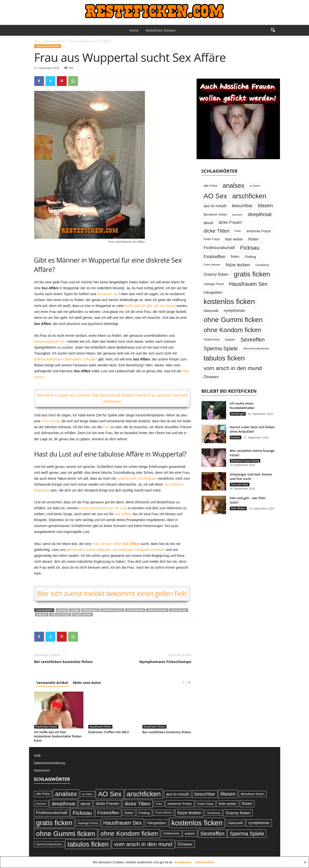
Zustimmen (183, 862)
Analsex (236, 437)
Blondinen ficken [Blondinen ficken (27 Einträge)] (216, 214)
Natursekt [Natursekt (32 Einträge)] (211, 311)
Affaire (62, 610)
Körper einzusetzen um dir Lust (103, 508)
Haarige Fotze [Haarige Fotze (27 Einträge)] (214, 284)
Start (37, 41)
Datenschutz (205, 862)
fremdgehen (91, 610)
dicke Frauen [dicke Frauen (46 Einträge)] (230, 222)
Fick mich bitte (240, 484)
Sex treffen (123, 514)
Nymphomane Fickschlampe (165, 662)
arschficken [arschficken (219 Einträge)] (249, 196)
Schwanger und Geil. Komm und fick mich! (251, 477)
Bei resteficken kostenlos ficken (64, 662)
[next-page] (189, 683)
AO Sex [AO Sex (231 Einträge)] (216, 196)
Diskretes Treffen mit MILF (109, 732)
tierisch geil (238, 414)
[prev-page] (183, 683)
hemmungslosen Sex (50, 341)
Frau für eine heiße (116, 544)
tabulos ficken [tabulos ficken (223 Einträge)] (224, 358)
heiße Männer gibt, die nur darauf (150, 306)
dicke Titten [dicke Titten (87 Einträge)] (217, 231)
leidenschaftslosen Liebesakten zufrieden (66, 359)
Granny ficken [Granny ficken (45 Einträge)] (216, 274)
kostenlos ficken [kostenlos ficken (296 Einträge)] (229, 301)
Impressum (42, 770)
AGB (37, 756)
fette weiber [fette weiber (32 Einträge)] (234, 239)
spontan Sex (179, 610)
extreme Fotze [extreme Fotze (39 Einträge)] (259, 231)
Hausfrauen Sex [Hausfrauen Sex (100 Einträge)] (248, 284)
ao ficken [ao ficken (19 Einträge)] (255, 186)
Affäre (74, 610)
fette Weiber (238, 508)
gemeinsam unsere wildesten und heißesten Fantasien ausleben (116, 550)
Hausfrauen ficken (54, 41)
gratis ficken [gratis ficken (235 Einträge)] (252, 274)
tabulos (42, 615)
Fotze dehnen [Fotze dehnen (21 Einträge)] (212, 265)
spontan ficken (157, 610)
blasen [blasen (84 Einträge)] (265, 205)
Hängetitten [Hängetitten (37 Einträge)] (213, 292)
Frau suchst (51, 421)
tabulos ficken (60, 615)
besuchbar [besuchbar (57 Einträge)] (242, 206)
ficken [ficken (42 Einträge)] (253, 239)
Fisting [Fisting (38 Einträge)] (250, 257)
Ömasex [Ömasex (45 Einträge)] (211, 377)
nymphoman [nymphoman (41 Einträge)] (234, 311)
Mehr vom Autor (87, 683)
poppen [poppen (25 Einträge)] (230, 340)
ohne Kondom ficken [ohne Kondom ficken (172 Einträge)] (232, 330)
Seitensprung (135, 610)
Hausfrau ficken (112, 610)
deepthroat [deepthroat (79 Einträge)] (260, 214)
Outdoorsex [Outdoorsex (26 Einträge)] (212, 339)
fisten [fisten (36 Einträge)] (235, 256)
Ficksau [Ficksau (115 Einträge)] (250, 248)
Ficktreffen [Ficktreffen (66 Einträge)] (215, 257)
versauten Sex (108, 294)
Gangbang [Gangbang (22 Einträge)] (262, 265)
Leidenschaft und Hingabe (137, 478)
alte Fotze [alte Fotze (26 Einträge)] (211, 186)
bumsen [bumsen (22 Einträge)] (238, 214)
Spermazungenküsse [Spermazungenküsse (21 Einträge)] (256, 348)
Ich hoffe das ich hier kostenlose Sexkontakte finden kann (58, 736)
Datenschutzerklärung (49, 763)
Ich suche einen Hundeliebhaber (242, 406)
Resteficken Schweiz (161, 30)
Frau (106, 427)
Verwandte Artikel (52, 683)
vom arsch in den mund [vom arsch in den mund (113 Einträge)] (233, 368)
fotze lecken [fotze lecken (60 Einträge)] (238, 265)
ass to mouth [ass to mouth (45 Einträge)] (215, 206)
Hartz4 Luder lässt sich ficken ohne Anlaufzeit (252, 429)
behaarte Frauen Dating (245, 461)
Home (134, 30)
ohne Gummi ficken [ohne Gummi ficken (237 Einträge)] (233, 320)
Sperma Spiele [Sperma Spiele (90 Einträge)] (221, 349)
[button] (273, 30)
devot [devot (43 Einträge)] (209, 223)
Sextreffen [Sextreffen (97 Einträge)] (252, 340)
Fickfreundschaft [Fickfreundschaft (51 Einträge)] (219, 248)
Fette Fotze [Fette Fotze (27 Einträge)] (212, 239)
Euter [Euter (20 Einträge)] (238, 231)
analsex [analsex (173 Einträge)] (233, 186)
